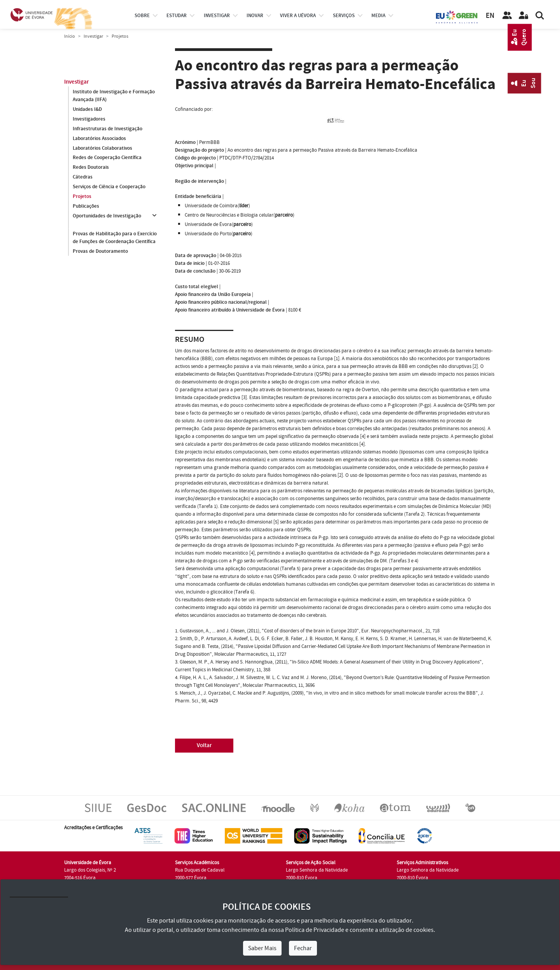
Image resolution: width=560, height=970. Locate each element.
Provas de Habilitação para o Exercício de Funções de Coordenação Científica (115, 238)
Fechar (303, 948)
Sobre (142, 16)
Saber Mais (262, 948)
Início (70, 36)
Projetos (82, 197)
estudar (177, 16)
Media (378, 16)
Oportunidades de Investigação (107, 216)
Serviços (344, 16)
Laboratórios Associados (99, 138)
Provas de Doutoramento (100, 251)
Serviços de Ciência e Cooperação (109, 187)
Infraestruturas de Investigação (108, 129)
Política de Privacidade (315, 930)
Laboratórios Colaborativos (102, 148)
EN (490, 16)
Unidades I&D (87, 109)
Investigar (93, 36)
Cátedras (83, 177)
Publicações (86, 207)
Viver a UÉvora (298, 16)
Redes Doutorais (91, 168)
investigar (217, 16)
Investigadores (89, 119)
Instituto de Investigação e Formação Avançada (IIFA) (114, 96)
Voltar (204, 745)
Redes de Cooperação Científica (107, 158)
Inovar (255, 16)
